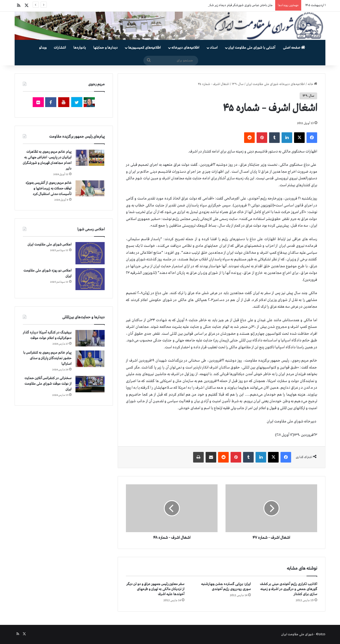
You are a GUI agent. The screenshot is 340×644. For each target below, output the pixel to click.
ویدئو (43, 48)
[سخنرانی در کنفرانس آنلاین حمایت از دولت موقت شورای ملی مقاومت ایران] (90, 384)
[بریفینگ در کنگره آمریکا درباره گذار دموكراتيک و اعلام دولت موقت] (90, 338)
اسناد (214, 48)
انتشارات (60, 48)
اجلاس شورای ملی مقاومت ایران (50, 245)
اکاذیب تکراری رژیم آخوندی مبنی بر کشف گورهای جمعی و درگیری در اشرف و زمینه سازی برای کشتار (289, 589)
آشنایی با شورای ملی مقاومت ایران (252, 48)
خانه (312, 84)
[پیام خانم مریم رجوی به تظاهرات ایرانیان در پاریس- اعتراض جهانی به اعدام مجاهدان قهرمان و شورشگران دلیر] (90, 157)
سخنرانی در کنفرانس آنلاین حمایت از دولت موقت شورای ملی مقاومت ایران (48, 384)
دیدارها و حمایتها (105, 48)
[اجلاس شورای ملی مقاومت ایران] (90, 253)
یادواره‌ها (80, 48)
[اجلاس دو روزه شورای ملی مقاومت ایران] (90, 279)
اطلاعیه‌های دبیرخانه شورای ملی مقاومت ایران (276, 84)
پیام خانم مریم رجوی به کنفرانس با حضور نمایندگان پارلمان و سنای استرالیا (47, 358)
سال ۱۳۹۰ (238, 84)
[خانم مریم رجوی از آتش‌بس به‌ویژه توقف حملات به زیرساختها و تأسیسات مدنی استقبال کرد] (90, 188)
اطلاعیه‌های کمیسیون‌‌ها (144, 48)
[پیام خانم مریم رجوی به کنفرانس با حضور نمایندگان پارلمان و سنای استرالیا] (90, 359)
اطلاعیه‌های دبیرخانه (185, 48)
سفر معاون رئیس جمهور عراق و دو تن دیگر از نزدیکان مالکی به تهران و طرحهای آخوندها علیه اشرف (155, 589)
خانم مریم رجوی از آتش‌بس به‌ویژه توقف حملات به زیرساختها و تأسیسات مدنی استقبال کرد (48, 188)
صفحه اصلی (294, 48)
